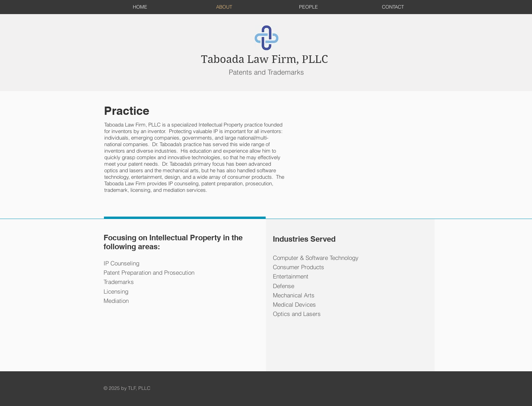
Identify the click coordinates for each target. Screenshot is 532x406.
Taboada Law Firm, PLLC (264, 59)
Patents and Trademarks (266, 72)
